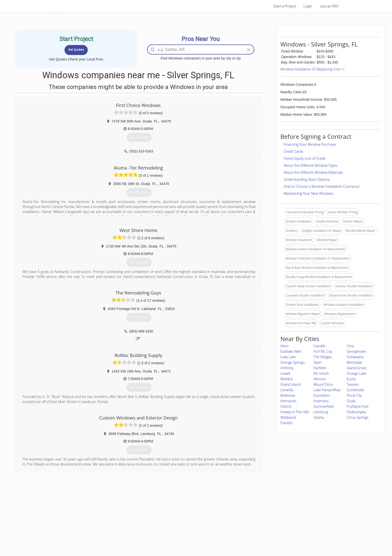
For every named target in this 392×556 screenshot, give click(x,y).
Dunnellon (322, 395)
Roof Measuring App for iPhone (191, 531)
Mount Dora (323, 384)
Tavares (353, 384)
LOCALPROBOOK (81, 6)
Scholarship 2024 (266, 514)
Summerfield (323, 406)
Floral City (354, 395)
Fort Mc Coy (323, 351)
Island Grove (357, 368)
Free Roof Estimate (114, 531)
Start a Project (285, 6)
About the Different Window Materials (313, 172)
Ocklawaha (355, 357)
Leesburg (321, 412)
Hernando (288, 401)
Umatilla (287, 390)
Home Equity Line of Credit (305, 158)
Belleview (288, 395)
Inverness (321, 401)
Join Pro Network (182, 514)
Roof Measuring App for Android (192, 536)
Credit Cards (293, 151)
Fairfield (320, 368)
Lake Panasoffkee (327, 390)
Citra (350, 346)
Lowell (285, 373)
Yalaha (319, 417)
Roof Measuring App (184, 525)
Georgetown (356, 351)
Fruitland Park (358, 406)
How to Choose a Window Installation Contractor (322, 186)
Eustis (351, 379)
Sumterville (355, 390)
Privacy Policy (263, 519)
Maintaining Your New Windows (308, 193)
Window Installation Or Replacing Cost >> (313, 69)
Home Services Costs (116, 514)
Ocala (351, 401)
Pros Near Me (110, 519)
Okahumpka (356, 412)
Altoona (319, 379)
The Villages (323, 357)
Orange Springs (293, 362)
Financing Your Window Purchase (310, 144)
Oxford (286, 406)
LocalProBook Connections (272, 531)
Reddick (287, 379)
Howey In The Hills (295, 412)
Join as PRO (329, 6)
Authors (259, 525)
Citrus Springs (358, 417)
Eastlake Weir (291, 351)
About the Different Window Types (311, 165)
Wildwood (288, 417)
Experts (175, 519)
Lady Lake (288, 357)
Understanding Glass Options (307, 179)
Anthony (287, 368)
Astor (285, 346)
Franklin (287, 423)
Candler (320, 346)
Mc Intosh (321, 373)
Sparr (318, 362)
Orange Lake (357, 373)
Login (308, 6)
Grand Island (290, 384)
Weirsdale (354, 362)
